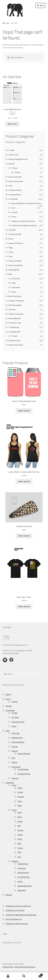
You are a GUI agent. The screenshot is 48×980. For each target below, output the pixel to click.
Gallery (8, 694)
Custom (9, 706)
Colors (14, 810)
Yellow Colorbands (16, 345)
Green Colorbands (16, 265)
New (10, 274)
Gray (19, 857)
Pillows (14, 168)
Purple (20, 848)
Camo (20, 801)
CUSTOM (12, 230)
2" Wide (11, 150)
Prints (14, 785)
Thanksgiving (14, 327)
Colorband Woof (15, 195)
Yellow (20, 835)
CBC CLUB (15, 733)
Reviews (9, 895)
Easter (11, 239)
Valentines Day (14, 340)
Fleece (14, 217)
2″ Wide (14, 713)
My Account (8, 976)
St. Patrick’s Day (24, 877)
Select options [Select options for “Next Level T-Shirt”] (24, 606)
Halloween (16, 287)
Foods (20, 788)
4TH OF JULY (13, 155)
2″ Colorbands (23, 769)
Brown (20, 821)
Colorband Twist (15, 190)
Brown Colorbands (16, 181)
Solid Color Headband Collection (24, 225)
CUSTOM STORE (15, 234)
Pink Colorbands (15, 305)
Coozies (15, 212)
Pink (19, 852)
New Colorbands (15, 296)
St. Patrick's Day (15, 323)
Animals (21, 797)
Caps (10, 186)
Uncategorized (14, 332)
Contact (15, 702)
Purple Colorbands (16, 314)
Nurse (14, 292)
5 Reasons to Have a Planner (17, 924)
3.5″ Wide (15, 717)
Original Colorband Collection (23, 221)
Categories (10, 783)
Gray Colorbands (15, 261)
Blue (19, 843)
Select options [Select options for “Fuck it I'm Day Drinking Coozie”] (24, 411)
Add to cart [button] (12, 124)
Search (24, 976)
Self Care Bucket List (14, 919)
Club (13, 208)
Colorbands (13, 199)
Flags (11, 248)
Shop (8, 731)
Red (19, 826)
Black (20, 817)
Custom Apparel (24, 754)
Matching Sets (14, 270)
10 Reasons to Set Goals (15, 910)
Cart (38, 974)
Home (7, 23)
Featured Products (16, 243)
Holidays (15, 861)
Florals (20, 792)
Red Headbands (15, 318)
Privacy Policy (8, 967)
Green (20, 839)
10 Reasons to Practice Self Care (18, 906)
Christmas (16, 279)
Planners (12, 309)
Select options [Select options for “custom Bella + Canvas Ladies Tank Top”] (24, 481)
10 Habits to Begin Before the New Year (21, 915)
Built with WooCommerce (25, 967)
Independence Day (25, 886)
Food (10, 256)
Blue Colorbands (15, 177)
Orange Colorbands (16, 301)
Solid (19, 812)
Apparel (12, 164)
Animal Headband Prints (18, 159)
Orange (20, 830)
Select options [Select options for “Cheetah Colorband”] (24, 536)
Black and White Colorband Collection (26, 203)
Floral (11, 252)
